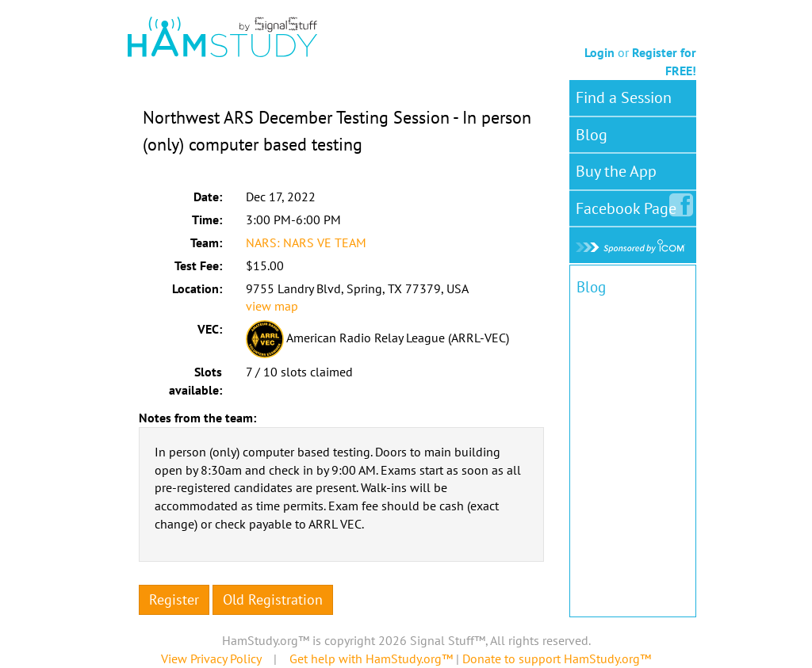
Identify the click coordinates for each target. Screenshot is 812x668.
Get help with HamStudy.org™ (371, 658)
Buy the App (616, 171)
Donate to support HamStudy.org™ (557, 658)
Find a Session (624, 97)
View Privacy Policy (211, 658)
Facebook (629, 205)
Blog (592, 135)
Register (174, 599)
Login (599, 52)
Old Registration (273, 599)
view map (272, 306)
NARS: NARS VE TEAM (306, 242)
